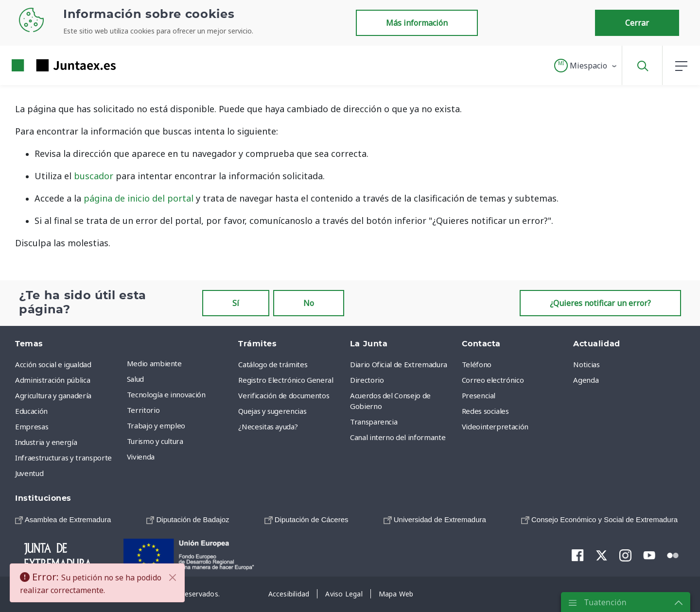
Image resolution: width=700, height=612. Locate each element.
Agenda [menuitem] (586, 380)
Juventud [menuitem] (29, 473)
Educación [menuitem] (31, 411)
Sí (236, 303)
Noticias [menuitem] (586, 364)
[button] (586, 66)
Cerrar (637, 23)
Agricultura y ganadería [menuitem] (53, 395)
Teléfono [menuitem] (477, 364)
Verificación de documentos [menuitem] (284, 395)
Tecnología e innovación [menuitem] (166, 394)
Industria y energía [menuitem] (46, 442)
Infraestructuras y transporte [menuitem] (63, 458)
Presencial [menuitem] (479, 395)
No (309, 303)
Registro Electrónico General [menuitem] (286, 380)
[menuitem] (63, 519)
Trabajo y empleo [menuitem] (156, 425)
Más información (417, 23)
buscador (94, 176)
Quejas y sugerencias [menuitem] (272, 411)
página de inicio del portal (139, 198)
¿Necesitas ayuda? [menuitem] (268, 426)
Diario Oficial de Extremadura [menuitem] (399, 364)
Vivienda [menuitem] (141, 457)
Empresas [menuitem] (32, 426)
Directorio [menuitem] (367, 380)
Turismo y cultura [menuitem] (155, 441)
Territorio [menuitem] (143, 410)
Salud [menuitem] (135, 379)
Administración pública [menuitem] (52, 380)
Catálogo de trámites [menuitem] (273, 364)
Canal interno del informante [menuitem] (398, 437)
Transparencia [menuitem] (374, 422)
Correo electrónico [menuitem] (493, 380)
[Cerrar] (173, 578)
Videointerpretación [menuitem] (495, 426)
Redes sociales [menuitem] (485, 411)
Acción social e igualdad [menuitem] (53, 364)
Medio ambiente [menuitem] (154, 363)
